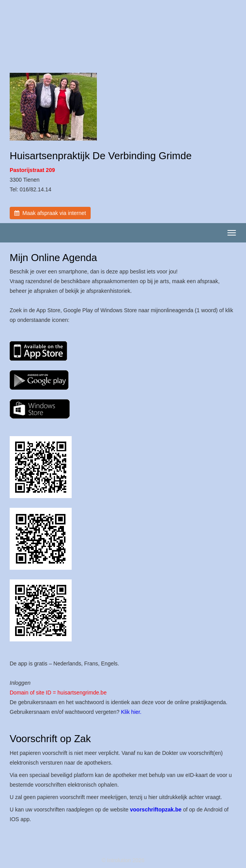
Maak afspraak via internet (50, 213)
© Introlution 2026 (123, 860)
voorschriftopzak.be (156, 810)
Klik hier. (131, 712)
